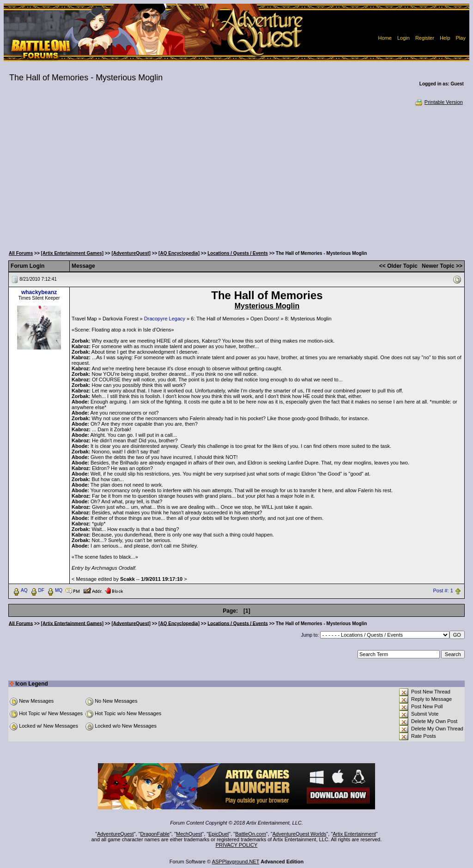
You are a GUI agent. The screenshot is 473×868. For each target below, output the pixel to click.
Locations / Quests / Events (238, 253)
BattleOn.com (251, 834)
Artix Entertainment (354, 834)
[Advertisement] (236, 175)
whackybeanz (39, 292)
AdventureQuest (115, 834)
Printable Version (439, 102)
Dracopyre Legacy (165, 319)
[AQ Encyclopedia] (179, 253)
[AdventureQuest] (131, 253)
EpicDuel (218, 834)
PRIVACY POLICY (237, 845)
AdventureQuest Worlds (300, 834)
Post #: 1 (443, 591)
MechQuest (189, 834)
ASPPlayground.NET (236, 862)
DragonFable (155, 834)
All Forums (21, 253)
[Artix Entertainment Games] (73, 253)
